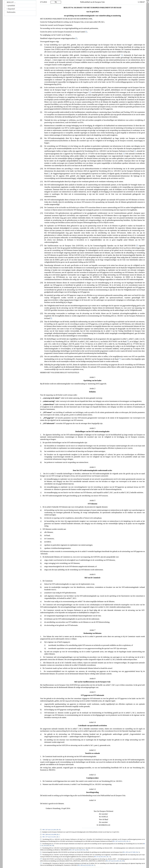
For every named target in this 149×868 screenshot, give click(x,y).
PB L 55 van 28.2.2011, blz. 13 (102, 857)
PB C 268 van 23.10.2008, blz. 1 (51, 834)
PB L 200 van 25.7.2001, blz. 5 (131, 852)
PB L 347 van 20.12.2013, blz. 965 (115, 861)
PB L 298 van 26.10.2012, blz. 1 (86, 865)
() (86, 32)
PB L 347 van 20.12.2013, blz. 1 (121, 841)
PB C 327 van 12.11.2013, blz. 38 (51, 830)
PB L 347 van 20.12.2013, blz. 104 (78, 850)
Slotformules (11, 12)
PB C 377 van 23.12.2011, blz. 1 (51, 837)
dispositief (11, 9)
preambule (11, 6)
